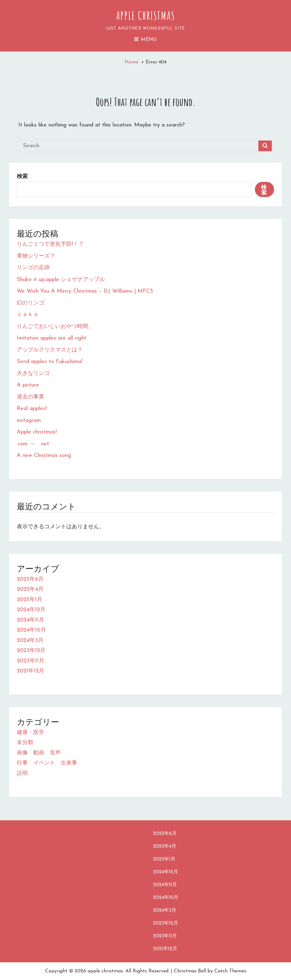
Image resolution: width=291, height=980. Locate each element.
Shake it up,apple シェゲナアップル (61, 280)
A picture (28, 385)
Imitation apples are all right (52, 338)
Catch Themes (230, 971)
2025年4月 (30, 589)
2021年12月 (31, 671)
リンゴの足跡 (33, 268)
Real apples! (32, 409)
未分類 (25, 743)
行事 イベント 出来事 (47, 763)
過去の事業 (31, 397)
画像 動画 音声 (39, 753)
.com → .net (33, 444)
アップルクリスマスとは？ (50, 350)
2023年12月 (31, 651)
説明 (22, 773)
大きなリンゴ (33, 374)
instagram (29, 421)
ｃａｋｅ (28, 315)
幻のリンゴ (31, 303)
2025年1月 (30, 600)
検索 (22, 177)
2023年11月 (31, 661)
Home (132, 62)
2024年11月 (31, 620)
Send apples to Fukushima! (50, 362)
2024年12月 (31, 610)
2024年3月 (30, 641)
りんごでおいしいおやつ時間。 (55, 327)
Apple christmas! (37, 432)
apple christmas (146, 16)
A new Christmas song (44, 456)
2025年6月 (30, 579)
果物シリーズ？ (36, 256)
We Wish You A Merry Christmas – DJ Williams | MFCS (85, 291)
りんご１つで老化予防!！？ (50, 244)
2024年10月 (31, 630)
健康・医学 (31, 733)
